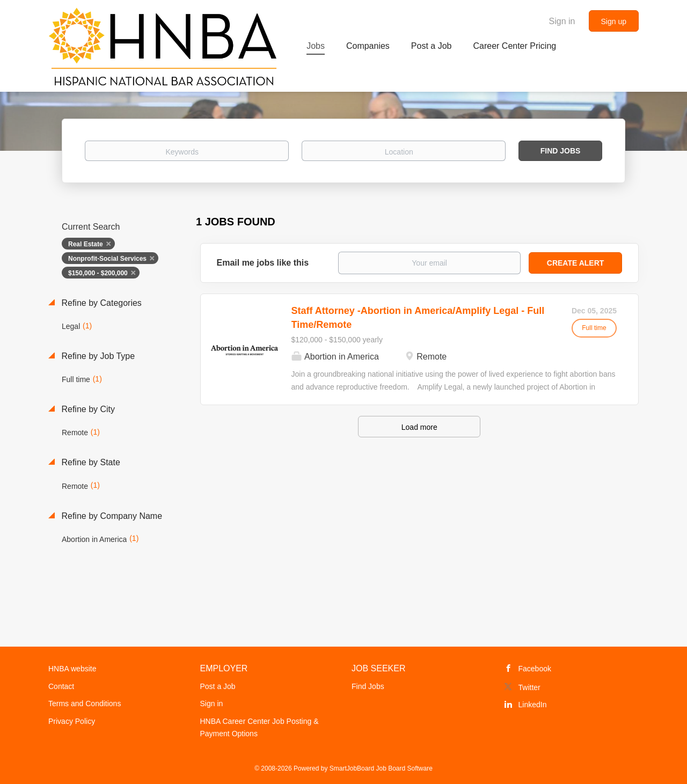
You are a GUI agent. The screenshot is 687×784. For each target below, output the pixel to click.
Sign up (614, 21)
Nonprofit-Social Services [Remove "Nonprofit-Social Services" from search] (107, 259)
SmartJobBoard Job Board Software (381, 768)
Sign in (562, 21)
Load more (419, 427)
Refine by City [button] (87, 409)
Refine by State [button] (90, 462)
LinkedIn (533, 705)
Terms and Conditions (85, 704)
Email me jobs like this (263, 263)
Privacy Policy (72, 721)
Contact (61, 686)
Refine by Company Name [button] (111, 516)
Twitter (529, 687)
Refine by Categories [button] (100, 303)
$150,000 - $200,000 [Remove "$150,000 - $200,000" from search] (98, 273)
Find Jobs (561, 151)
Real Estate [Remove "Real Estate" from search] (86, 244)
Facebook (535, 669)
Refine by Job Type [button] (97, 356)
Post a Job (218, 686)
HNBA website (72, 669)
